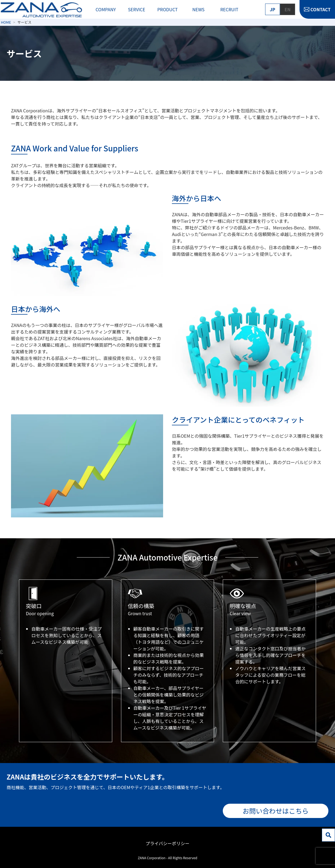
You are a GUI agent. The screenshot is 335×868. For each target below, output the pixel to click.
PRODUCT (167, 9)
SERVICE (137, 9)
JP (273, 9)
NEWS (198, 9)
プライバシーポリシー (167, 843)
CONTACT (321, 9)
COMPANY (106, 9)
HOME (6, 22)
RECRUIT (229, 9)
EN (288, 9)
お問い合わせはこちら (276, 811)
